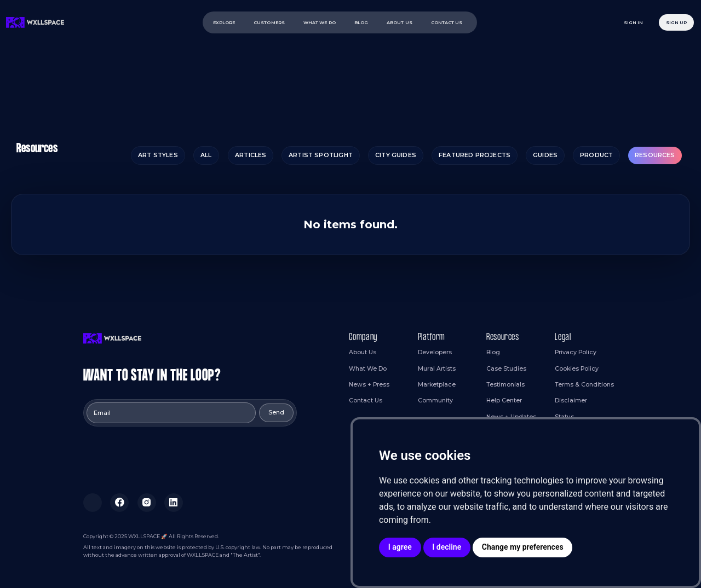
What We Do (368, 369)
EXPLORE (224, 22)
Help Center (504, 400)
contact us (447, 22)
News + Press (369, 385)
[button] (271, 22)
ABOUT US (400, 22)
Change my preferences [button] (523, 547)
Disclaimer (571, 400)
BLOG (361, 22)
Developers (435, 352)
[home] (35, 22)
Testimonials (505, 385)
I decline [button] (447, 547)
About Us (363, 352)
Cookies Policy (577, 369)
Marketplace (437, 385)
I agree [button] (400, 547)
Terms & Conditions (584, 385)
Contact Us (366, 400)
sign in (634, 22)
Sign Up (676, 22)
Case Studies (506, 369)
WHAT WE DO (320, 22)
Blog (493, 352)
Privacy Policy (576, 352)
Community (435, 400)
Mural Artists (437, 369)
